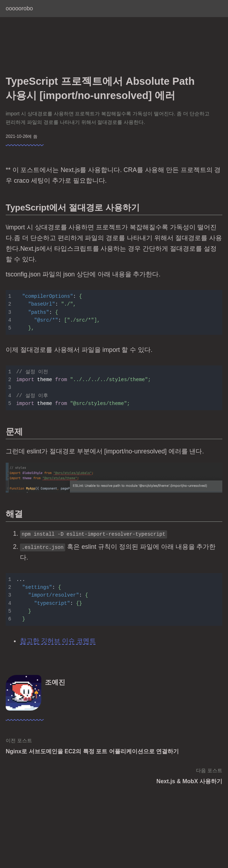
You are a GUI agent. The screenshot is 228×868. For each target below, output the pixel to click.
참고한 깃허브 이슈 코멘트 (58, 641)
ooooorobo (19, 8)
